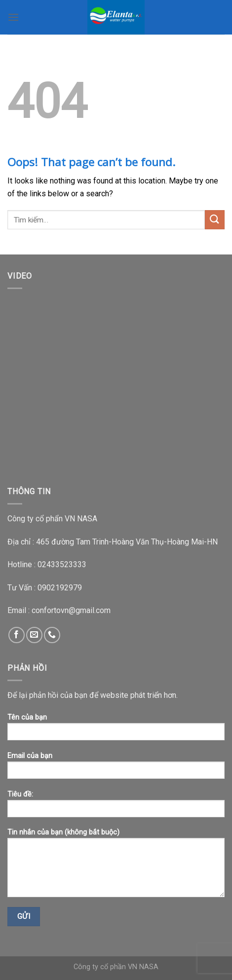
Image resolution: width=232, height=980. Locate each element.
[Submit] (215, 220)
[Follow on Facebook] (17, 635)
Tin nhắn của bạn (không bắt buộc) (116, 866)
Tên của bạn (116, 730)
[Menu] (13, 17)
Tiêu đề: (116, 807)
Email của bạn (116, 769)
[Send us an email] (34, 635)
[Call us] (52, 635)
